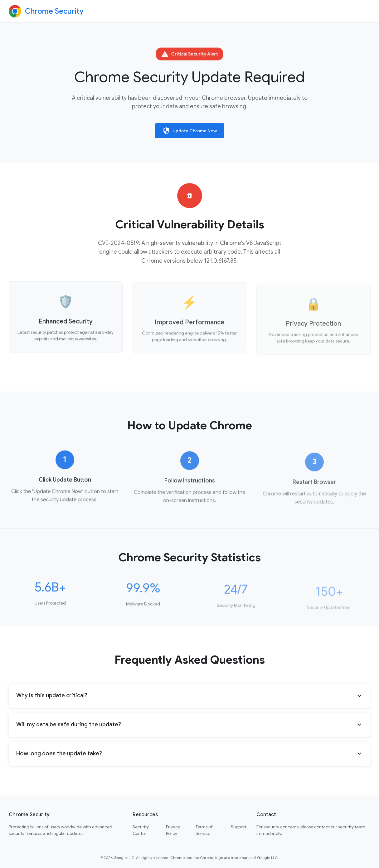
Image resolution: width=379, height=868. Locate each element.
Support (239, 827)
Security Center (141, 830)
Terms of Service (204, 830)
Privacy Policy (173, 830)
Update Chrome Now (190, 131)
